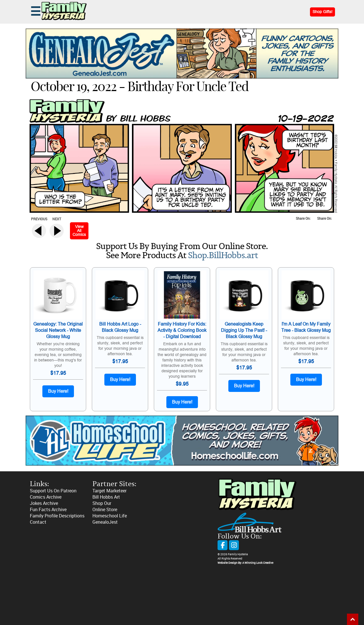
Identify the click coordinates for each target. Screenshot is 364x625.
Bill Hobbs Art (106, 497)
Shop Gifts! (322, 12)
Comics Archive (46, 497)
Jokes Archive (44, 503)
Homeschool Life (110, 516)
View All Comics (79, 231)
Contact (38, 522)
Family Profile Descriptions (57, 516)
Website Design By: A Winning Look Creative (245, 563)
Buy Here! (58, 391)
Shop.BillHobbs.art (223, 256)
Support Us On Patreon (53, 491)
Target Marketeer (109, 491)
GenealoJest (105, 522)
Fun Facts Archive (48, 510)
